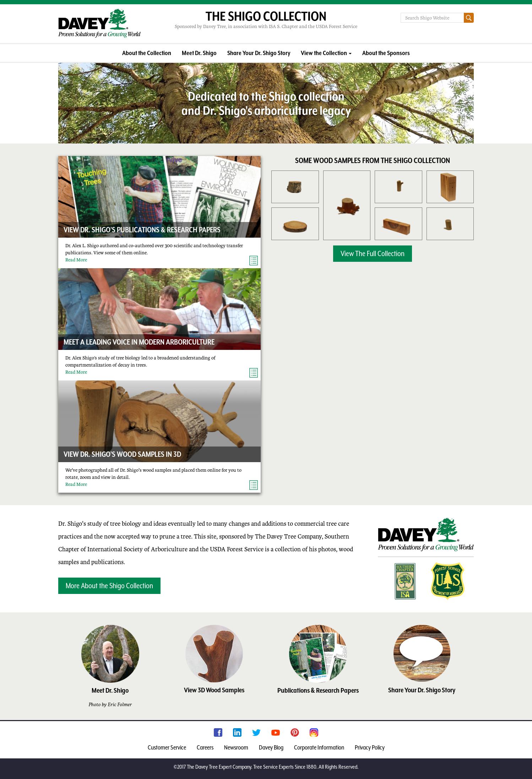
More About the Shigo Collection (109, 586)
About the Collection (147, 53)
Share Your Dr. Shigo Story (259, 53)
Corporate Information (319, 747)
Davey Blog (271, 747)
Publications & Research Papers (318, 690)
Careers (205, 747)
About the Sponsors (386, 53)
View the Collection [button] (326, 53)
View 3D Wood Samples (214, 690)
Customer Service (167, 747)
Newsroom (236, 747)
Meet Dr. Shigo (199, 53)
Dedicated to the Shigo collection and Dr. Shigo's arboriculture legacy (266, 103)
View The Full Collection (373, 254)
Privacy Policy (370, 747)
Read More (76, 260)
